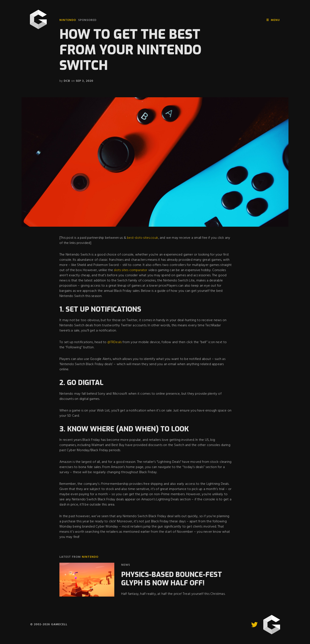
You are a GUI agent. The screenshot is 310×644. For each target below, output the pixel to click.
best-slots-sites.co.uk (143, 238)
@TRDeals (115, 342)
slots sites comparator (131, 270)
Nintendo (68, 20)
